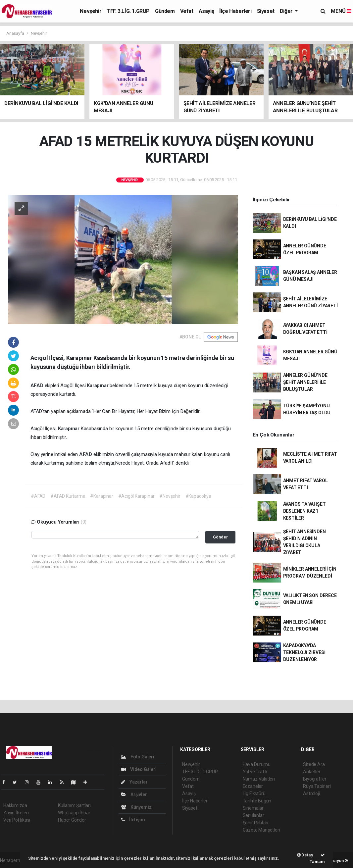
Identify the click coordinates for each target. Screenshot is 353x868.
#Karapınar (101, 496)
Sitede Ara (314, 764)
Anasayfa (16, 33)
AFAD (38, 385)
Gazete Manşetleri (261, 830)
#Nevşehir (170, 496)
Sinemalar (253, 808)
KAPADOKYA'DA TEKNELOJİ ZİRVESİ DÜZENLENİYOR (304, 652)
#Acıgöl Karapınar (136, 496)
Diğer (287, 11)
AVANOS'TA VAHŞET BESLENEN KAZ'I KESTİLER (304, 511)
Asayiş (206, 11)
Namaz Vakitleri (259, 779)
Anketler (312, 772)
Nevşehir (91, 11)
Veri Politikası (17, 820)
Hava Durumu (257, 764)
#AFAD (38, 496)
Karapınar (98, 385)
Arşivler (134, 794)
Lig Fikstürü (254, 793)
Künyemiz (136, 807)
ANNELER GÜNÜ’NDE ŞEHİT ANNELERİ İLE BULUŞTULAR (305, 382)
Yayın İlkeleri (16, 813)
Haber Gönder (72, 820)
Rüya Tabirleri (317, 786)
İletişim (133, 820)
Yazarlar (134, 782)
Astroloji (311, 793)
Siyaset (266, 11)
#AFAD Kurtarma (68, 496)
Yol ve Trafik (255, 772)
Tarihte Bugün (257, 801)
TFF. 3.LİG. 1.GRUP (128, 11)
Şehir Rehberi (256, 823)
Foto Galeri (138, 757)
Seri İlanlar (253, 815)
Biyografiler (315, 779)
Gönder (220, 537)
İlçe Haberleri (235, 11)
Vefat (187, 11)
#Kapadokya (198, 496)
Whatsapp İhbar (74, 813)
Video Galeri (139, 769)
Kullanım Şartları (74, 805)
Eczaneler (253, 786)
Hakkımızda (15, 805)
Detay (305, 855)
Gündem (165, 11)
